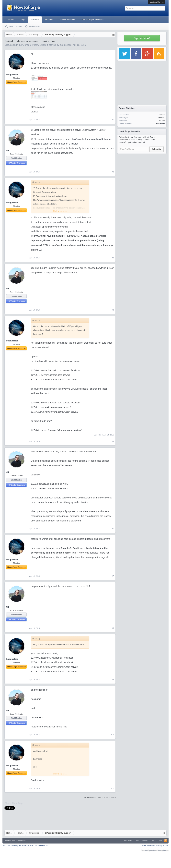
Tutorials (10, 20)
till (7, 151)
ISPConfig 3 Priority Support (33, 45)
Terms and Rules (148, 845)
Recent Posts (34, 26)
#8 (113, 628)
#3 (113, 258)
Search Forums (15, 26)
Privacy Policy (162, 845)
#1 (113, 120)
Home (153, 841)
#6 (113, 529)
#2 (113, 172)
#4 (113, 310)
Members (49, 20)
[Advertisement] (142, 176)
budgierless (66, 45)
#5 (113, 441)
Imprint (145, 841)
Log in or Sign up (157, 2)
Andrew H (160, 123)
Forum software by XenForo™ (26, 845)
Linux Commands (68, 20)
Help (137, 841)
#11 (112, 788)
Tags (23, 20)
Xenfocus (22, 841)
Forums (35, 20)
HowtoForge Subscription (93, 20)
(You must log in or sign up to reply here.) (99, 797)
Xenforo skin (10, 841)
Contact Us (127, 841)
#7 (113, 576)
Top (160, 841)
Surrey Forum (163, 850)
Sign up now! (142, 38)
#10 (112, 735)
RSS (166, 841)
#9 (113, 680)
